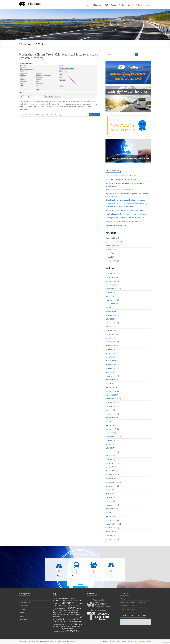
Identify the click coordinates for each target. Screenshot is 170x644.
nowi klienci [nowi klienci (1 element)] (62, 612)
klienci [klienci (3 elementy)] (79, 608)
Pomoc (113, 5)
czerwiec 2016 (111, 497)
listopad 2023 (111, 345)
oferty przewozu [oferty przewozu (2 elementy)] (59, 615)
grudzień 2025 (111, 281)
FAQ (106, 5)
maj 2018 (109, 410)
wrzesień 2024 (111, 315)
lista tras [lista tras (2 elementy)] (63, 610)
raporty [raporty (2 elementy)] (68, 621)
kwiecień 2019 (111, 376)
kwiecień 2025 (111, 300)
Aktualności (97, 5)
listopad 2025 (111, 285)
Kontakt (148, 5)
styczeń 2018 (111, 425)
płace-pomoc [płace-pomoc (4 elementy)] (59, 621)
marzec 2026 (110, 277)
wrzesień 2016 (111, 486)
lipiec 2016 (110, 493)
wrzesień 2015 (111, 528)
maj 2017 (109, 456)
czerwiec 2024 (111, 323)
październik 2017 (112, 437)
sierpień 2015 (111, 531)
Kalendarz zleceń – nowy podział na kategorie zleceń (125, 200)
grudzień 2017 (111, 429)
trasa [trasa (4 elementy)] (68, 624)
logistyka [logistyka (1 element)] (69, 610)
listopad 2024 (111, 311)
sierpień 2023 (111, 353)
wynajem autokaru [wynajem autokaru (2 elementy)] (68, 629)
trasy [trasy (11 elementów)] (74, 624)
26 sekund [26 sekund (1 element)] (56, 598)
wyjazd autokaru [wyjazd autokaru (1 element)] (57, 629)
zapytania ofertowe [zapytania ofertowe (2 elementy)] (60, 631)
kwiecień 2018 (111, 414)
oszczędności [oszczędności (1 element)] (77, 617)
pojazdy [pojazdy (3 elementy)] (61, 619)
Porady (108, 257)
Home (88, 5)
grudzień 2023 (111, 342)
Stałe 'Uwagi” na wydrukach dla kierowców (121, 179)
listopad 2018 (111, 395)
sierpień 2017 (111, 444)
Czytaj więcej (95, 115)
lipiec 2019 (110, 372)
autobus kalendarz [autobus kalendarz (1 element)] (71, 598)
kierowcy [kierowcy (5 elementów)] (71, 608)
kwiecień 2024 (111, 330)
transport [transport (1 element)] (62, 624)
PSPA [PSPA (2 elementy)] (78, 619)
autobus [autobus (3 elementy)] (62, 598)
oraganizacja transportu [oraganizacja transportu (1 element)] (67, 617)
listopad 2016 (111, 478)
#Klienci (139, 5)
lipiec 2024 (110, 319)
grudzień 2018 (111, 391)
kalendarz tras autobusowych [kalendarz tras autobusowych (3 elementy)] (68, 604)
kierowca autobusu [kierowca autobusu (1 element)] (74, 606)
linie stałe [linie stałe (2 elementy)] (56, 610)
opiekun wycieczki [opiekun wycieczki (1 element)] (70, 615)
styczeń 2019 (111, 387)
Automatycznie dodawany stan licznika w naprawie (124, 210)
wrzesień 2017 (111, 440)
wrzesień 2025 (111, 292)
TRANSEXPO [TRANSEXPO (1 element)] (56, 624)
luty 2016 (109, 512)
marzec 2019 (110, 380)
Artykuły (122, 5)
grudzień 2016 (111, 474)
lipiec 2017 (110, 448)
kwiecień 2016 (111, 505)
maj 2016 (109, 501)
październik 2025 (112, 289)
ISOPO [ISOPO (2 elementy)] (58, 603)
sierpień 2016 (111, 490)
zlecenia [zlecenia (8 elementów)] (72, 631)
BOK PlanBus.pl (27, 115)
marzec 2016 (110, 509)
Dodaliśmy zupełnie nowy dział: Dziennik (121, 190)
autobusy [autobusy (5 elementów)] (58, 600)
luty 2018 (109, 421)
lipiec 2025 (110, 296)
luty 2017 (109, 467)
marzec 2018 (110, 418)
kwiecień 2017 (111, 459)
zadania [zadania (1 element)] (77, 629)
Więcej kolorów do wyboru (116, 225)
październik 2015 (112, 524)
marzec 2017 (110, 463)
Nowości (109, 249)
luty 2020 (109, 357)
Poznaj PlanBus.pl (112, 261)
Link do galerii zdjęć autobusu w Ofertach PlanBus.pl (125, 218)
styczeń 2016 (111, 516)
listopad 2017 (111, 433)
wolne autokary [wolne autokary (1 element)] (76, 627)
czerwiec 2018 (111, 406)
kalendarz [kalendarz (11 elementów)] (67, 603)
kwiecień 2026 (111, 273)
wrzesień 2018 (111, 402)
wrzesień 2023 (111, 349)
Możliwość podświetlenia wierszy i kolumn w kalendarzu (126, 214)
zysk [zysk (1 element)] (79, 631)
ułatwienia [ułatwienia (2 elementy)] (68, 626)
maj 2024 (109, 326)
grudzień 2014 (111, 539)
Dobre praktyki (111, 238)
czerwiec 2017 (111, 452)
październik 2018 (112, 399)
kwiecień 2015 (111, 535)
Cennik (131, 5)
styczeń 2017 (111, 471)
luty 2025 (109, 308)
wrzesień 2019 (111, 368)
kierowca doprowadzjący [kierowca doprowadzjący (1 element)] (59, 608)
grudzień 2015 (111, 520)
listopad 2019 (111, 364)
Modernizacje (57, 115)
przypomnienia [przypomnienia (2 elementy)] (70, 619)
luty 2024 (109, 338)
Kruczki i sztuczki (112, 242)
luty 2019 (109, 383)
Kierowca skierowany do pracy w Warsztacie (122, 176)
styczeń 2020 (111, 361)
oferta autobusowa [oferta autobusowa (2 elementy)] (72, 612)
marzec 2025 (110, 304)
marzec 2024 (110, 334)
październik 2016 (112, 482)
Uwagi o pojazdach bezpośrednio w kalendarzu (123, 221)
